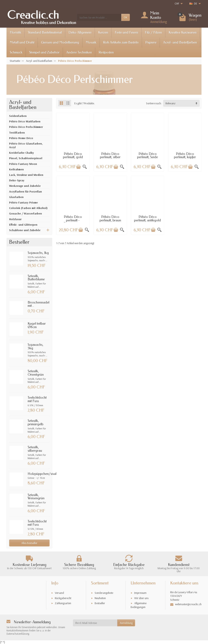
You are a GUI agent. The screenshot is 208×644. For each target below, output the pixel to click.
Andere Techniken (79, 52)
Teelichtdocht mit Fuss (37, 399)
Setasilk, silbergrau (35, 449)
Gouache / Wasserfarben (25, 213)
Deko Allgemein (80, 32)
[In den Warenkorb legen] (78, 167)
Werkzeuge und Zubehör (25, 186)
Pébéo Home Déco (21, 138)
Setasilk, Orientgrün (36, 373)
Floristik (15, 32)
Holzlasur (15, 219)
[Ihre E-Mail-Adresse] (95, 623)
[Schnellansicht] (85, 167)
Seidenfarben (18, 116)
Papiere (151, 42)
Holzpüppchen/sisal (42, 474)
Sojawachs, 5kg (35, 346)
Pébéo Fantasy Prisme (23, 202)
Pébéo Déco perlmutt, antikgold (147, 219)
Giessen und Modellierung (60, 42)
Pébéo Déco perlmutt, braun (110, 219)
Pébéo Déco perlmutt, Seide (147, 156)
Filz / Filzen (153, 32)
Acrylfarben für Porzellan (25, 191)
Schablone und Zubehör (25, 230)
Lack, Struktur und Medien (26, 175)
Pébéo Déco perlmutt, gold (73, 156)
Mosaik (91, 42)
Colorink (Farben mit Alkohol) (28, 208)
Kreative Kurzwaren (183, 32)
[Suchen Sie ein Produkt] (99, 17)
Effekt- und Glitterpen (23, 225)
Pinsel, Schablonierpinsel (26, 158)
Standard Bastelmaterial (45, 32)
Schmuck (16, 52)
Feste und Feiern (126, 32)
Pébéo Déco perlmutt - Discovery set (73, 220)
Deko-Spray (17, 180)
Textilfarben (17, 133)
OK (126, 17)
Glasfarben (16, 197)
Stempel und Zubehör (44, 52)
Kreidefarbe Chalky (22, 153)
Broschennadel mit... (38, 304)
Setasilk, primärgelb (35, 422)
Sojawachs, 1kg (38, 253)
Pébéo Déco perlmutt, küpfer (185, 156)
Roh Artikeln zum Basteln (121, 42)
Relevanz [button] (171, 103)
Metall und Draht (22, 42)
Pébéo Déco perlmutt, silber (110, 156)
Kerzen (103, 32)
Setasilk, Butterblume (36, 278)
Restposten (106, 52)
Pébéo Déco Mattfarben (25, 121)
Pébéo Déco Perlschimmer (26, 127)
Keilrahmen (16, 169)
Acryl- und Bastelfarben (180, 42)
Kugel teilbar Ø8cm (37, 325)
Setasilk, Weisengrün (36, 497)
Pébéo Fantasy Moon (23, 164)
